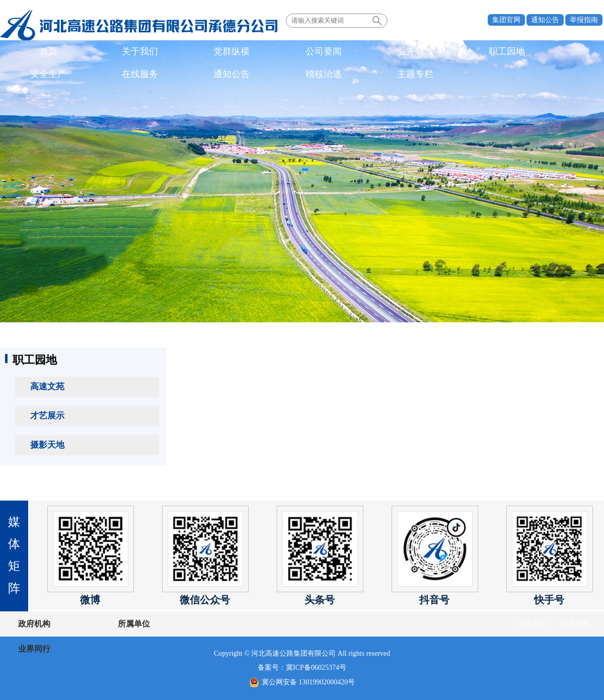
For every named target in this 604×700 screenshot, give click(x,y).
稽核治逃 (514, 52)
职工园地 (299, 52)
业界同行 (160, 624)
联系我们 (533, 624)
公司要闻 (191, 52)
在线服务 (407, 52)
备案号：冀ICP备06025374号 (302, 668)
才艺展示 (47, 416)
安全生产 (353, 52)
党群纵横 (137, 52)
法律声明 (575, 624)
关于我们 (84, 52)
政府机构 (34, 624)
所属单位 (97, 624)
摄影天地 (47, 445)
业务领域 (245, 52)
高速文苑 (47, 387)
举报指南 (584, 20)
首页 (30, 52)
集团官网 (506, 20)
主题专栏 (568, 52)
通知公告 (545, 20)
